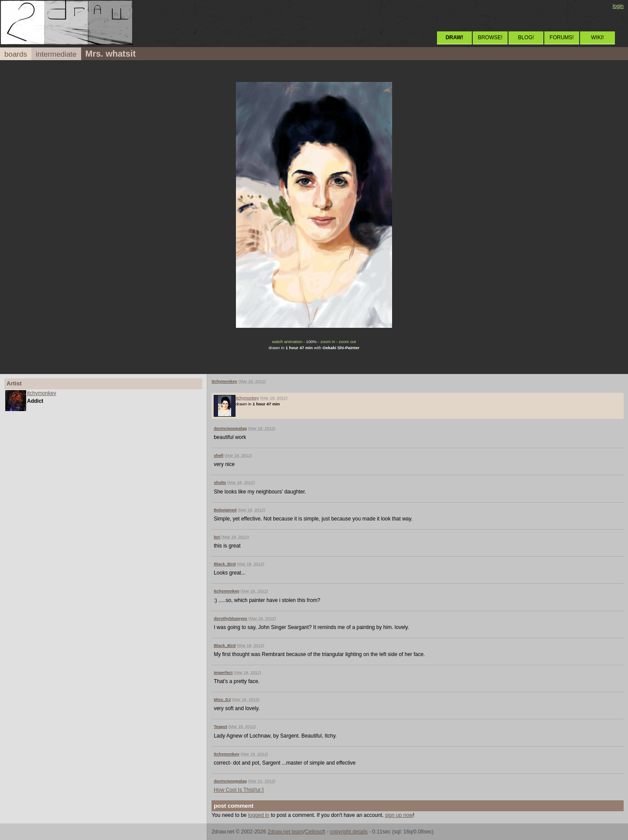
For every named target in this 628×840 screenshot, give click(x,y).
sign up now (399, 815)
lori (217, 537)
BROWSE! (490, 37)
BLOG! (526, 37)
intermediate (56, 54)
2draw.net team (285, 832)
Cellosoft (315, 832)
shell (218, 455)
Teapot (220, 726)
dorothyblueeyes (230, 618)
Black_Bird (225, 564)
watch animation (287, 342)
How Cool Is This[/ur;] (239, 790)
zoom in (328, 342)
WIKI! (597, 37)
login (618, 6)
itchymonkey (42, 393)
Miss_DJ (222, 699)
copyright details (349, 832)
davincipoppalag (230, 428)
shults (220, 482)
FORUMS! (561, 37)
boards (16, 54)
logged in (259, 815)
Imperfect (223, 672)
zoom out (347, 342)
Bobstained (225, 510)
